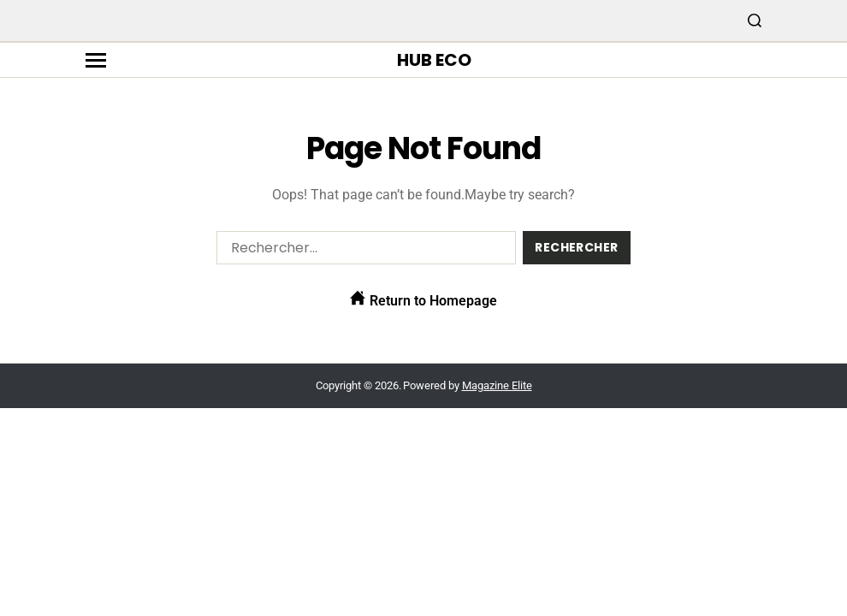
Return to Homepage (423, 299)
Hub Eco (434, 60)
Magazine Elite (497, 385)
